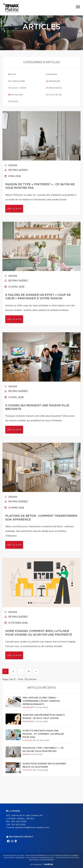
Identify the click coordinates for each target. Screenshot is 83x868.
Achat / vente (17, 88)
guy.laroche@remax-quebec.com (32, 828)
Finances (52, 74)
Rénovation (54, 88)
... (21, 671)
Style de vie (54, 95)
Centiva (48, 864)
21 (29, 671)
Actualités (16, 95)
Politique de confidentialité (40, 858)
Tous (12, 74)
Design (13, 101)
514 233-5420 (19, 825)
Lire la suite (14, 209)
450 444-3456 (19, 822)
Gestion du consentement (42, 860)
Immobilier (53, 81)
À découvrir (17, 81)
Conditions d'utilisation (67, 858)
